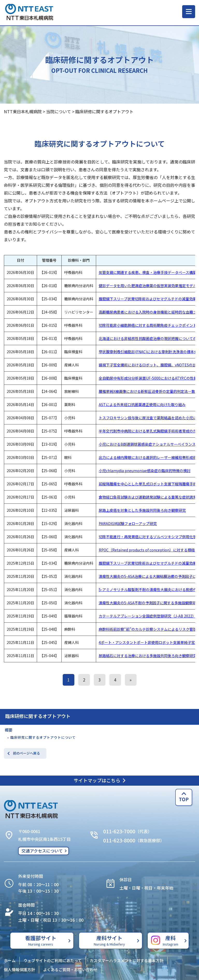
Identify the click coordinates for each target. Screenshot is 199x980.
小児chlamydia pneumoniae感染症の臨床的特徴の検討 (145, 471)
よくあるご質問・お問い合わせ (70, 970)
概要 (9, 730)
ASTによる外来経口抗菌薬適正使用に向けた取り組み (142, 404)
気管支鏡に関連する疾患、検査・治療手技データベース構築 (148, 272)
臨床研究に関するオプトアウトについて (43, 737)
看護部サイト (41, 940)
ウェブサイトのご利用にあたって (53, 960)
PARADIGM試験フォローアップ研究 (128, 523)
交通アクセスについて (42, 851)
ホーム (10, 960)
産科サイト (109, 940)
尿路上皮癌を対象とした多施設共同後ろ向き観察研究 (142, 510)
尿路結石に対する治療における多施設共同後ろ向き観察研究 (148, 656)
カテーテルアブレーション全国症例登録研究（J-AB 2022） (147, 616)
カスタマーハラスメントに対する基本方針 (127, 960)
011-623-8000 (119, 840)
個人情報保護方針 (19, 970)
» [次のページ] (131, 680)
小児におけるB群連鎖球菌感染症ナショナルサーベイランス (147, 444)
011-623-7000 (119, 831)
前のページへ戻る (26, 753)
